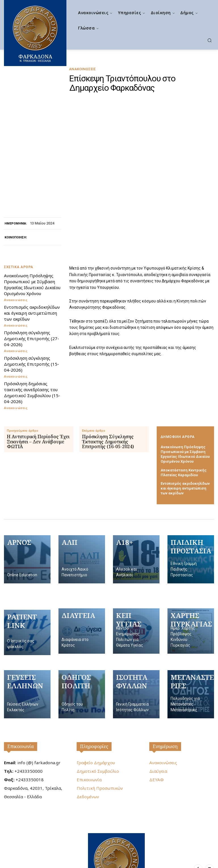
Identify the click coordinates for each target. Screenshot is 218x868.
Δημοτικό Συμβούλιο (98, 735)
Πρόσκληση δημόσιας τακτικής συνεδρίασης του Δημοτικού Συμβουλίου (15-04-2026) (32, 356)
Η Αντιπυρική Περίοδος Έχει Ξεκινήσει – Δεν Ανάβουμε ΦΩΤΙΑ (38, 406)
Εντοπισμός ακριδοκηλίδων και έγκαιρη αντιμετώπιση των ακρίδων (32, 277)
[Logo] (116, 828)
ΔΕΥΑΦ (157, 744)
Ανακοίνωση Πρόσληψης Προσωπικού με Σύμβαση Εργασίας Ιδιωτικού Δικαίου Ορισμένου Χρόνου (32, 248)
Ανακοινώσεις (82, 69)
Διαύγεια (158, 735)
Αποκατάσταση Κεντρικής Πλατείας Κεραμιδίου (184, 436)
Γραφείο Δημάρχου (96, 727)
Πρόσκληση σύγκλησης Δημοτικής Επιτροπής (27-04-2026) (32, 302)
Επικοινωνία (21, 710)
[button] (209, 40)
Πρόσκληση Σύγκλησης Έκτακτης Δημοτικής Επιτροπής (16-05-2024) (108, 406)
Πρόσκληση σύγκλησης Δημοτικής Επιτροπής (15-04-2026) (32, 328)
